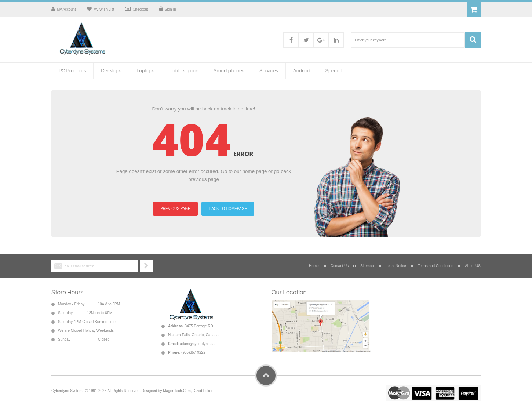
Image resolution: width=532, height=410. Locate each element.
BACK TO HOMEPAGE (228, 209)
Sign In (170, 9)
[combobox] (408, 40)
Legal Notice (396, 266)
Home (314, 266)
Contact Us (340, 266)
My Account (66, 9)
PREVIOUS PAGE (175, 209)
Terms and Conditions (435, 266)
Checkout (140, 9)
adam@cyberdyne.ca (197, 344)
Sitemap (367, 266)
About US (473, 266)
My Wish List (104, 9)
